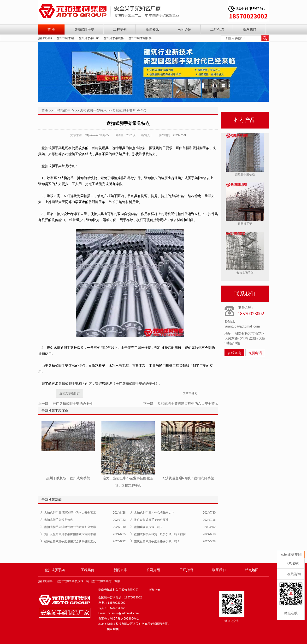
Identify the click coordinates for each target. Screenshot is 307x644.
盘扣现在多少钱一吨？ (148, 527)
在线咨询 (234, 353)
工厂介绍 (217, 29)
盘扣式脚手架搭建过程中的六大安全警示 (70, 513)
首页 (45, 111)
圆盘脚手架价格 (245, 175)
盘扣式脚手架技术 (93, 111)
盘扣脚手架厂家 (89, 38)
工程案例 (120, 29)
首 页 (51, 29)
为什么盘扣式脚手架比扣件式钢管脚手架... (71, 534)
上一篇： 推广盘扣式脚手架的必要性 (65, 404)
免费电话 (255, 353)
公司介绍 (185, 29)
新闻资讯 (152, 29)
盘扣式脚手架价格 (140, 38)
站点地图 (252, 570)
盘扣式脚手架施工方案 (106, 581)
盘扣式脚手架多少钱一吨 (73, 581)
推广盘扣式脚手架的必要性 (151, 520)
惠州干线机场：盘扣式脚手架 (68, 478)
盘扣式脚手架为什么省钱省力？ (154, 513)
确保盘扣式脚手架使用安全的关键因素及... (71, 541)
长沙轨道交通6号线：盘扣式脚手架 (188, 478)
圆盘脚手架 (245, 224)
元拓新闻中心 (64, 111)
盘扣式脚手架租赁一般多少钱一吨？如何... (161, 534)
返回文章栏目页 (70, 393)
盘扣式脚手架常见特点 (129, 111)
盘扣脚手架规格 (114, 38)
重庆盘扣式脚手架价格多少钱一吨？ (157, 541)
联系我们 (249, 29)
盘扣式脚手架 (84, 29)
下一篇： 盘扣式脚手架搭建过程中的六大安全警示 (181, 404)
